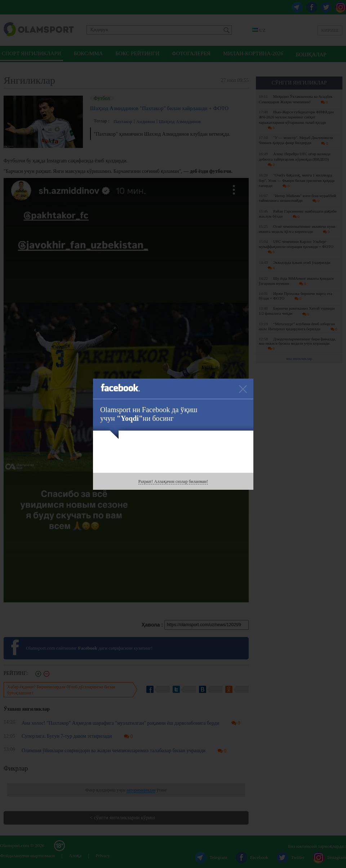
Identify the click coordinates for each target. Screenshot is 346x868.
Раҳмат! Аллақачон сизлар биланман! (173, 481)
